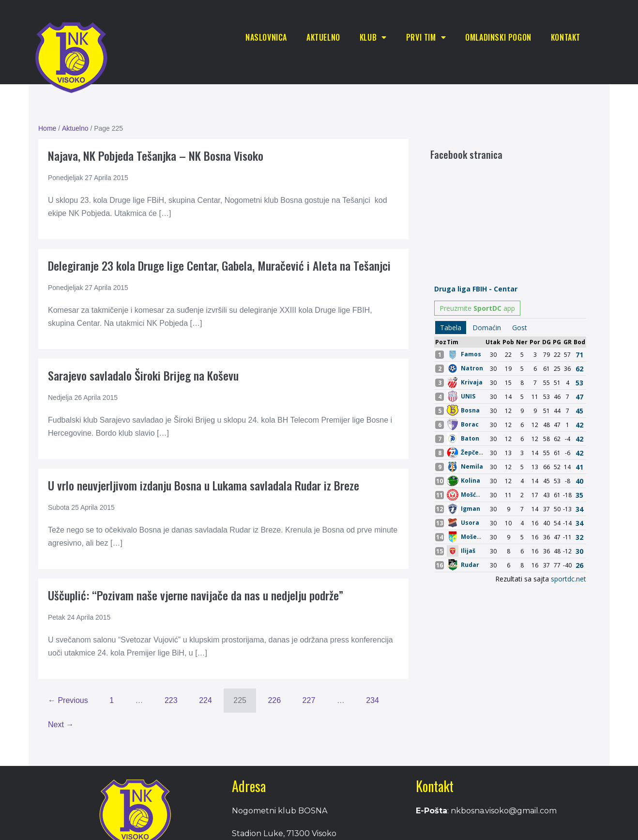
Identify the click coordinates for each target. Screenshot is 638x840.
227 (309, 700)
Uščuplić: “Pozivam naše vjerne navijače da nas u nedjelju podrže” (196, 595)
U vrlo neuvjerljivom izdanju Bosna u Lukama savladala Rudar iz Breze (204, 485)
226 (274, 700)
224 (205, 700)
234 (372, 700)
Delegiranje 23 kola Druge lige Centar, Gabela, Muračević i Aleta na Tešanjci (219, 265)
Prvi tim (426, 37)
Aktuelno (323, 37)
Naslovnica (266, 37)
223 (171, 700)
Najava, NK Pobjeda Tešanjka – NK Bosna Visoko (156, 155)
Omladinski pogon (498, 37)
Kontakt (566, 37)
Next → (61, 725)
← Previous (68, 700)
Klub (373, 37)
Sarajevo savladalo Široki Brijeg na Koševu (143, 375)
